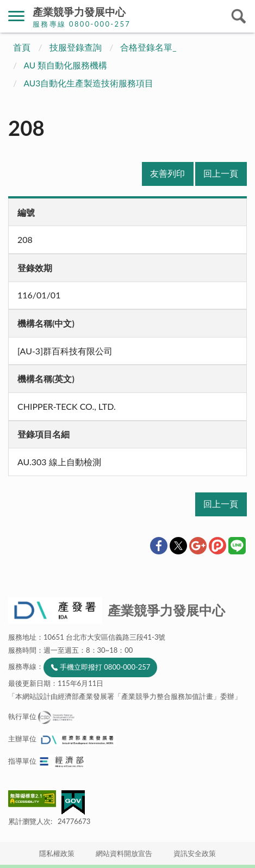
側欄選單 (16, 16)
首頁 (22, 47)
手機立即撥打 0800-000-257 (105, 667)
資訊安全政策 (195, 853)
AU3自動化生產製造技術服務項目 (89, 83)
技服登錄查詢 (76, 47)
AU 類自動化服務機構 (66, 65)
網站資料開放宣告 (124, 853)
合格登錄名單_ (148, 47)
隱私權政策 (57, 853)
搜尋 (239, 16)
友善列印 (167, 173)
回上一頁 (221, 173)
